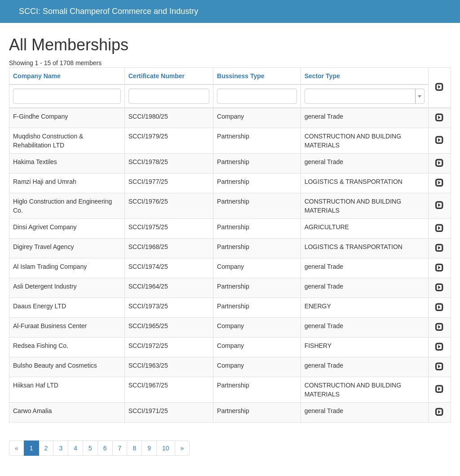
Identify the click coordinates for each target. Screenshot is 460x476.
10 (166, 448)
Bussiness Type (241, 76)
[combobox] (365, 96)
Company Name (37, 76)
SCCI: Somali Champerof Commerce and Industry (108, 11)
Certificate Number (157, 76)
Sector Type (322, 76)
